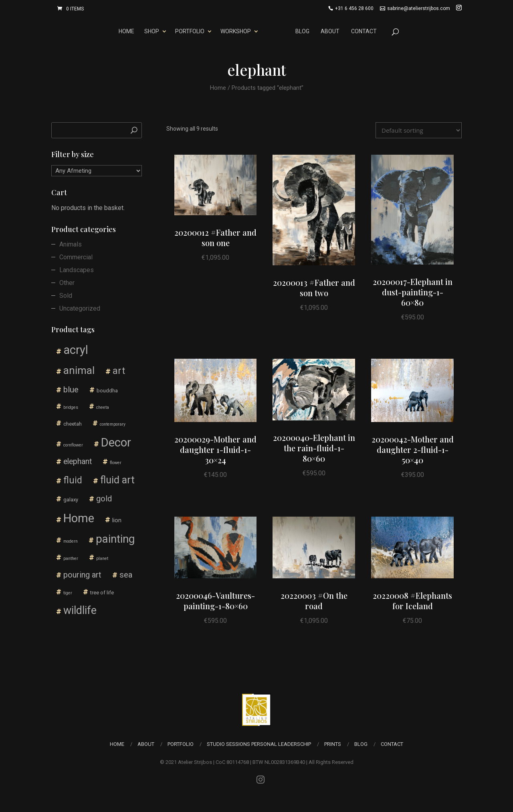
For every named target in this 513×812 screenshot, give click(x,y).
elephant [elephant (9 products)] (78, 462)
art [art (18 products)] (119, 371)
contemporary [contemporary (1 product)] (113, 424)
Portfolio (188, 31)
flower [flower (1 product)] (116, 463)
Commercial (76, 257)
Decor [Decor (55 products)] (116, 442)
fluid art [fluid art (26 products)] (117, 480)
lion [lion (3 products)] (117, 520)
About (332, 31)
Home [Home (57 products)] (79, 518)
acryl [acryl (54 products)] (76, 350)
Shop (150, 31)
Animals (71, 244)
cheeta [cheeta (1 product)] (103, 407)
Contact (365, 31)
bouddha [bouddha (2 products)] (107, 391)
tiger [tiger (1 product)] (68, 593)
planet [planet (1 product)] (102, 559)
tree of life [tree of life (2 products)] (102, 593)
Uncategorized (80, 308)
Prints (333, 744)
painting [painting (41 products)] (115, 539)
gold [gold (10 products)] (104, 499)
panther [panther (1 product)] (71, 559)
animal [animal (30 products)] (79, 370)
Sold (66, 296)
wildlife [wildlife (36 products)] (80, 610)
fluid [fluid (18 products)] (73, 480)
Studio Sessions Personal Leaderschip (259, 744)
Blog (304, 31)
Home (125, 31)
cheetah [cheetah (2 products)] (73, 424)
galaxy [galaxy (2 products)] (71, 500)
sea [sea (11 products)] (126, 575)
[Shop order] (419, 130)
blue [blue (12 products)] (71, 389)
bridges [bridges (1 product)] (71, 407)
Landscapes (77, 270)
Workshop (234, 31)
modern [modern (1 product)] (71, 541)
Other (67, 283)
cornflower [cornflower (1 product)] (73, 445)
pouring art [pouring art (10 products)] (82, 575)
